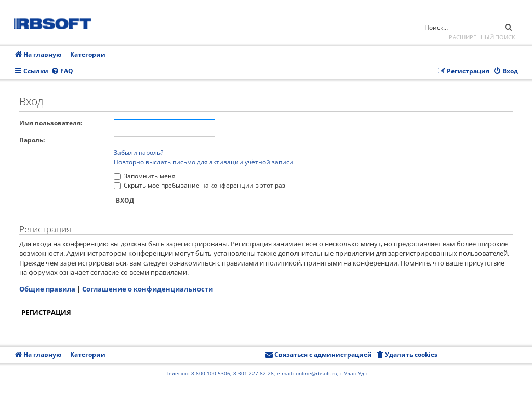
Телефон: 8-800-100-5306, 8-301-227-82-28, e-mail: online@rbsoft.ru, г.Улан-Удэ (266, 373)
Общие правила (47, 289)
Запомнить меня (145, 176)
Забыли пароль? (138, 153)
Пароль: (32, 140)
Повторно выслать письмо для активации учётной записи (204, 162)
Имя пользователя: (51, 123)
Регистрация (46, 312)
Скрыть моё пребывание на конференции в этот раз (199, 185)
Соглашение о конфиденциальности (148, 289)
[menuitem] (62, 71)
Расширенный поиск (482, 37)
